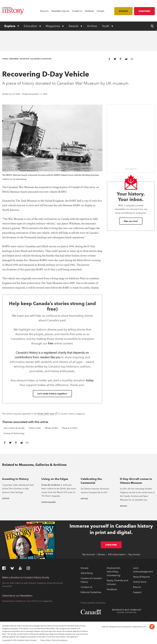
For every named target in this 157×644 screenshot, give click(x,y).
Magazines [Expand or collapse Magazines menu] (53, 26)
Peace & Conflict (70, 428)
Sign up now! (131, 221)
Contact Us (77, 11)
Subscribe (145, 11)
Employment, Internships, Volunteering (114, 572)
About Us (44, 11)
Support (137, 592)
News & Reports (141, 577)
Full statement (72, 637)
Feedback (89, 11)
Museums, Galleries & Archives (36, 59)
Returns (137, 587)
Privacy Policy (46, 640)
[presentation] (20, 473)
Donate (123, 11)
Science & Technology (14, 433)
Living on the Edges (55, 479)
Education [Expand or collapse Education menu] (31, 26)
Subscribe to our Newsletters (17, 596)
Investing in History (15, 479)
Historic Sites (35, 428)
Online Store (140, 582)
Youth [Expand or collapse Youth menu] (106, 26)
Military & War (51, 428)
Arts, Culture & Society (14, 428)
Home (5, 59)
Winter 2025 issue (47, 414)
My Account (89, 554)
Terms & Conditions (60, 640)
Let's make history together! (52, 394)
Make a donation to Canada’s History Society (26, 577)
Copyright (6, 640)
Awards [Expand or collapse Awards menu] (74, 26)
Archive (92, 26)
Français (101, 11)
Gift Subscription (117, 554)
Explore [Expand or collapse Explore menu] (10, 26)
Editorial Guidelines (91, 592)
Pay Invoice (134, 554)
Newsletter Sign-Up (60, 11)
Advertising (87, 573)
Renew (101, 554)
